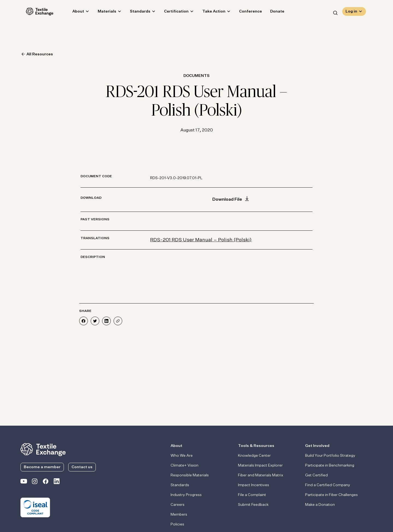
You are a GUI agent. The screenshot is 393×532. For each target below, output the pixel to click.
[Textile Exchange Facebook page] (46, 482)
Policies (177, 524)
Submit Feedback (253, 505)
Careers (178, 505)
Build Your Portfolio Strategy (330, 456)
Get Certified (316, 475)
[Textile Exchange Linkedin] (56, 482)
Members (179, 515)
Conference (245, 13)
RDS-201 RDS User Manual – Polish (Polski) (201, 240)
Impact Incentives (254, 485)
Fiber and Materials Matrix (261, 475)
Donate (272, 13)
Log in (351, 13)
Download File (231, 200)
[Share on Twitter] (95, 321)
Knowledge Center (254, 456)
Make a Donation (320, 505)
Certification (171, 13)
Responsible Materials (190, 475)
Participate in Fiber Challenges (331, 495)
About (73, 13)
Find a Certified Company (328, 485)
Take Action (208, 13)
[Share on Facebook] (84, 321)
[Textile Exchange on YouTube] (24, 482)
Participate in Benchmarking (330, 465)
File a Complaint (252, 495)
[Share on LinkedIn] (106, 321)
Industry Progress (186, 495)
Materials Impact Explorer (260, 465)
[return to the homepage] (43, 449)
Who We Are (182, 456)
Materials (102, 13)
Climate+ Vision (184, 465)
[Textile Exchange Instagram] (35, 482)
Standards (135, 13)
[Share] (118, 321)
